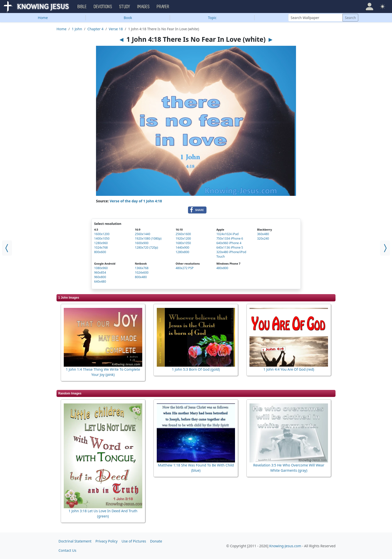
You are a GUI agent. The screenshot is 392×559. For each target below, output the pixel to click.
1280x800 (182, 252)
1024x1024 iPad (227, 234)
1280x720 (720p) (146, 247)
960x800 (100, 277)
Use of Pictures (134, 541)
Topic (212, 18)
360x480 (263, 234)
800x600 (100, 252)
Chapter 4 (95, 29)
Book (128, 18)
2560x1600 (183, 234)
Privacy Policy (106, 541)
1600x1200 (102, 234)
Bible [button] (82, 7)
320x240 (263, 238)
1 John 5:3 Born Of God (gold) (196, 369)
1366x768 (141, 268)
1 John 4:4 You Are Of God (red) (289, 369)
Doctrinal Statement (75, 541)
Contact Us (67, 550)
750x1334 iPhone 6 (230, 238)
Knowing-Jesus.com (285, 546)
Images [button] (143, 7)
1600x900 (141, 243)
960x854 (100, 272)
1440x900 (182, 247)
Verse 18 (116, 29)
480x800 (222, 268)
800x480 (141, 277)
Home (43, 18)
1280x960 (101, 243)
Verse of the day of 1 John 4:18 (136, 201)
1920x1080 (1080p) (148, 238)
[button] (369, 7)
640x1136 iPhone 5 (230, 247)
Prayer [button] (163, 7)
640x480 (100, 282)
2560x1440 (142, 234)
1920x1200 (183, 238)
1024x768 (101, 247)
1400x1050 (102, 238)
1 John (77, 29)
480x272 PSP (184, 268)
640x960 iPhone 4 (229, 243)
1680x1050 (183, 243)
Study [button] (125, 7)
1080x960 (101, 268)
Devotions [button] (103, 7)
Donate (156, 541)
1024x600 (141, 272)
